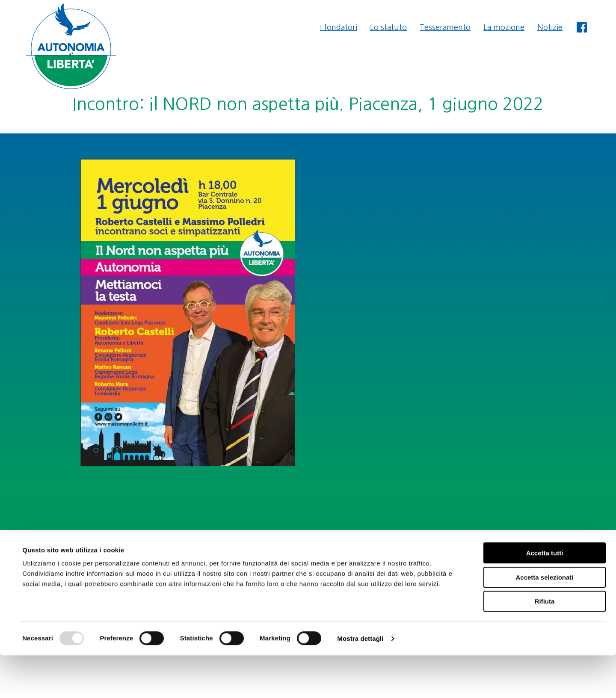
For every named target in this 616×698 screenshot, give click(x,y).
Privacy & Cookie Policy (556, 571)
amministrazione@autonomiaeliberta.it (528, 560)
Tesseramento (445, 27)
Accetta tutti (545, 596)
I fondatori (339, 27)
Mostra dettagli (360, 681)
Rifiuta (545, 644)
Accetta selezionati (544, 620)
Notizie (550, 27)
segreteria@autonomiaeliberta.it (540, 548)
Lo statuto (388, 27)
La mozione (504, 27)
